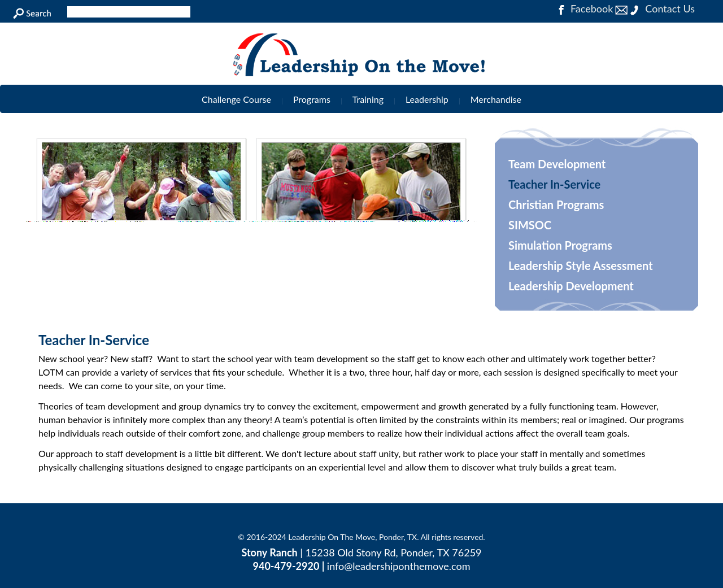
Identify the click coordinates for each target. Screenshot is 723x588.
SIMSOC (530, 225)
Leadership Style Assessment (581, 265)
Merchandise (496, 99)
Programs (312, 99)
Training (368, 99)
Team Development (557, 164)
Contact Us (655, 8)
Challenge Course (236, 99)
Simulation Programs (560, 245)
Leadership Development (571, 286)
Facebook (584, 8)
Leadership (427, 99)
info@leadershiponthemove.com (399, 566)
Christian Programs (556, 204)
